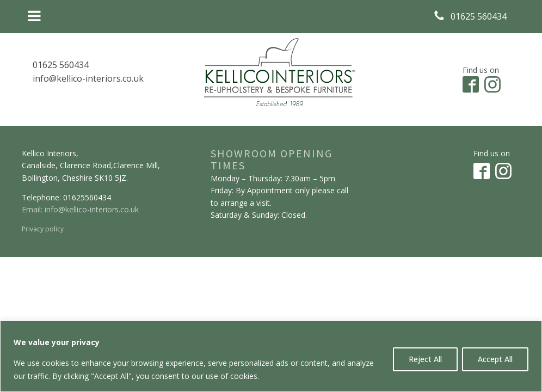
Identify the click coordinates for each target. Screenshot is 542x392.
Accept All (495, 359)
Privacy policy (43, 229)
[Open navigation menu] (34, 17)
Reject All (425, 359)
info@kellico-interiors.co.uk (88, 78)
